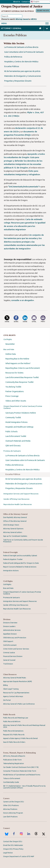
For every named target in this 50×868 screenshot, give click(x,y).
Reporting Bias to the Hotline (17, 359)
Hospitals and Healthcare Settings (19, 427)
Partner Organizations (15, 391)
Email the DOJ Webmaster (13, 845)
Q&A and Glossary (13, 446)
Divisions (7, 619)
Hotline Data (11, 354)
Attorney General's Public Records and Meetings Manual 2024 (24, 726)
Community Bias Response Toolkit (19, 382)
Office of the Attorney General (15, 514)
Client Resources (10, 674)
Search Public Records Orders (14, 742)
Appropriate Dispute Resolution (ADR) (18, 681)
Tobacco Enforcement (12, 778)
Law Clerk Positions (10, 817)
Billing (5, 685)
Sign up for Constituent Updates (15, 536)
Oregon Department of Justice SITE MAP (19, 856)
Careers (6, 798)
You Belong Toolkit (13, 387)
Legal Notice (8, 853)
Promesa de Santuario (12, 451)
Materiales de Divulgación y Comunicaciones (24, 484)
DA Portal (7, 700)
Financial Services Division (13, 656)
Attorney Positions (10, 809)
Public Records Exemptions (13, 731)
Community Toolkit (13, 418)
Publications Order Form (12, 760)
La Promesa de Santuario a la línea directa (22, 456)
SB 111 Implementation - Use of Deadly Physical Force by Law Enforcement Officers (24, 787)
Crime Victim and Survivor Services (16, 649)
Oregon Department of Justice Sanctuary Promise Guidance (23, 407)
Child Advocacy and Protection (15, 638)
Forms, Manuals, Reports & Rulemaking (19, 753)
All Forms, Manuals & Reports (14, 756)
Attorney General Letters (13, 532)
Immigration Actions (11, 571)
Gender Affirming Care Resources (16, 499)
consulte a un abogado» (23, 300)
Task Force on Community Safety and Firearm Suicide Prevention (23, 541)
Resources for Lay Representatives (16, 693)
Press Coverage (12, 396)
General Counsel (9, 660)
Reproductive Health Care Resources (18, 504)
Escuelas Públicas (13, 474)
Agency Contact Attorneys (13, 696)
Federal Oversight (10, 552)
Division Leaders (9, 626)
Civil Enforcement (10, 645)
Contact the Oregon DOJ (13, 841)
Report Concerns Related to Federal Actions (20, 567)
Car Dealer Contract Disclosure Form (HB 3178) (21, 767)
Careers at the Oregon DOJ (14, 802)
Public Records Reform (12, 722)
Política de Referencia (14, 465)
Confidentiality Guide (11, 782)
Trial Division (8, 664)
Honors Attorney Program (13, 813)
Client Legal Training (11, 689)
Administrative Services (12, 630)
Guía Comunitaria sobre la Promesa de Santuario (25, 460)
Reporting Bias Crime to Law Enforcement (23, 368)
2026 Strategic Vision (11, 525)
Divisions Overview (10, 623)
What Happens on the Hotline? (18, 363)
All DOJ (34, 19)
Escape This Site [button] (43, 11)
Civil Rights (8, 339)
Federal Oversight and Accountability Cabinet (20, 556)
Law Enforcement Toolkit (16, 436)
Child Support (8, 641)
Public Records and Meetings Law (16, 718)
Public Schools (12, 432)
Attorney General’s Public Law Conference (19, 704)
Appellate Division (10, 634)
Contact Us (26, 2)
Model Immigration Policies (17, 422)
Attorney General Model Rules (15, 678)
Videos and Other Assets (16, 401)
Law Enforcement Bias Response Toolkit (22, 377)
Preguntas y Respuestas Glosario (19, 488)
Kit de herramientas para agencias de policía (23, 479)
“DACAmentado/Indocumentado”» (24, 187)
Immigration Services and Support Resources (21, 494)
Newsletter (10, 344)
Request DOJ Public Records (14, 735)
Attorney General (22, 19)
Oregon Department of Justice (22, 6)
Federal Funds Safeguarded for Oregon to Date (21, 563)
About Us (17, 2)
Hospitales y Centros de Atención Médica (22, 470)
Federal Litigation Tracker (13, 559)
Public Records (9, 715)
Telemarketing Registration (14, 763)
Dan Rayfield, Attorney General (15, 517)
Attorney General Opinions (13, 529)
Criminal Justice (9, 653)
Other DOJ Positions (11, 805)
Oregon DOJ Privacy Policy (13, 849)
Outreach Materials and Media (18, 441)
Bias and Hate (9, 349)
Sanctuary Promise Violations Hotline (21, 413)
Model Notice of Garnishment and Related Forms (22, 775)
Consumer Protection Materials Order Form (20, 771)
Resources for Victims (14, 373)
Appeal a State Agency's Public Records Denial (20, 738)
